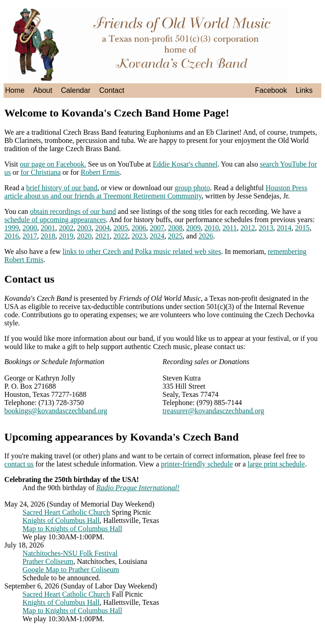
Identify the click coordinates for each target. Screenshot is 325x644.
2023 (139, 236)
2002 (66, 228)
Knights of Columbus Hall (61, 520)
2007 (157, 228)
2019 (66, 236)
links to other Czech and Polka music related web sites (142, 251)
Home (15, 90)
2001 (48, 228)
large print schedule (276, 464)
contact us (19, 464)
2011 (230, 228)
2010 (212, 228)
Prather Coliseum (48, 561)
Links (304, 90)
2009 (194, 228)
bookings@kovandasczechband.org (56, 411)
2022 (121, 236)
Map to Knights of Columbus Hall (72, 529)
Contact (112, 90)
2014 (284, 228)
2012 (248, 228)
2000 (30, 228)
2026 (206, 236)
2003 (85, 228)
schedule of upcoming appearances (55, 220)
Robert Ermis (100, 172)
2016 (12, 236)
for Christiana (40, 172)
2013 (266, 228)
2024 (157, 236)
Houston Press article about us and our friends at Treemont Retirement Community (156, 192)
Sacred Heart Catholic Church (66, 512)
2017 (30, 236)
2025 (175, 236)
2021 (103, 236)
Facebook (271, 90)
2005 (121, 228)
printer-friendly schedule (197, 464)
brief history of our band (62, 188)
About (43, 90)
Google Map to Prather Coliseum (71, 570)
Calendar (76, 90)
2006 (139, 228)
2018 (48, 236)
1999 (12, 228)
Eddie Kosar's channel (185, 164)
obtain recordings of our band (73, 211)
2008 (175, 228)
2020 (85, 236)
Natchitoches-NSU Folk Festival (70, 553)
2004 (103, 228)
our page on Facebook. (53, 164)
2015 (302, 228)
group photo (192, 188)
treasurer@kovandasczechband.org (214, 411)
